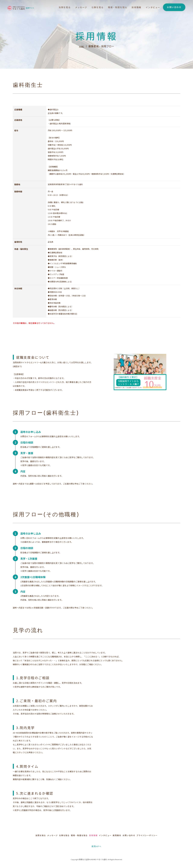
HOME (82, 47)
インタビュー (151, 8)
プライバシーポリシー (164, 835)
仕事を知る (94, 8)
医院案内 (125, 835)
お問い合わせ (174, 8)
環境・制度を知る (114, 8)
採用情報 (134, 8)
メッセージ (77, 8)
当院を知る (60, 8)
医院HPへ (96, 846)
